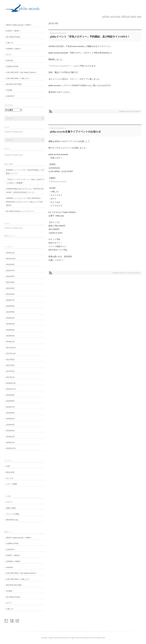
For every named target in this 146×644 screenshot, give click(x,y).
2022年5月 (10, 276)
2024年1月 (10, 253)
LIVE (127, 111)
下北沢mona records (57, 182)
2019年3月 (10, 324)
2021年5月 (10, 288)
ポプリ (10, 55)
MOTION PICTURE (14, 84)
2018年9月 (10, 330)
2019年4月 (10, 318)
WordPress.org (12, 520)
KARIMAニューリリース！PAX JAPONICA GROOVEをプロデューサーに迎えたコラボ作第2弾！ (24, 202)
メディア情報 (11, 484)
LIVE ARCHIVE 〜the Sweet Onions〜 (22, 72)
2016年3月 (10, 431)
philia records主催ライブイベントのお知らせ (75, 132)
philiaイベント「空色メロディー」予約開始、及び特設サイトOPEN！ (90, 37)
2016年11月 (11, 389)
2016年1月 (10, 443)
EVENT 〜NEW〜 (14, 31)
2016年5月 (10, 419)
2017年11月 (11, 354)
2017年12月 (11, 348)
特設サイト (75, 79)
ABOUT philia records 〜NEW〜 (19, 25)
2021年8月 (10, 282)
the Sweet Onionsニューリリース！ (20, 211)
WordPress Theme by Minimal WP (93, 638)
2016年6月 (10, 413)
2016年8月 (10, 401)
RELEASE (10, 472)
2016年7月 (10, 407)
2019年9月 (10, 306)
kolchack (10, 61)
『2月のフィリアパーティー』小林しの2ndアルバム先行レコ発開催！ (25, 181)
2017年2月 (10, 371)
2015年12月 (11, 448)
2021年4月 (10, 294)
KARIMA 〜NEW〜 (14, 49)
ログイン (10, 502)
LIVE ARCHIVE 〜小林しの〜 (19, 78)
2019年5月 (10, 312)
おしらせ (126, 273)
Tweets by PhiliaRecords (14, 132)
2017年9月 (10, 360)
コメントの (13, 514)
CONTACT (10, 96)
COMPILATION (12, 67)
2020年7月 (10, 300)
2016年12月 (11, 383)
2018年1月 (10, 342)
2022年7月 (10, 271)
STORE (10, 90)
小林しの (10, 43)
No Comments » (135, 111)
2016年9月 (10, 395)
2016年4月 (10, 425)
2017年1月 (10, 377)
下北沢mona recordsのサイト (61, 66)
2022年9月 (10, 265)
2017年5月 (10, 365)
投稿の (11, 508)
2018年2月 (10, 336)
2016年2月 (10, 437)
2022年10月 (11, 259)
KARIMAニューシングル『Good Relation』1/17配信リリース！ (25, 172)
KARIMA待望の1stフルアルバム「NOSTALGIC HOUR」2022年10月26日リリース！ (25, 191)
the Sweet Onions (13, 37)
